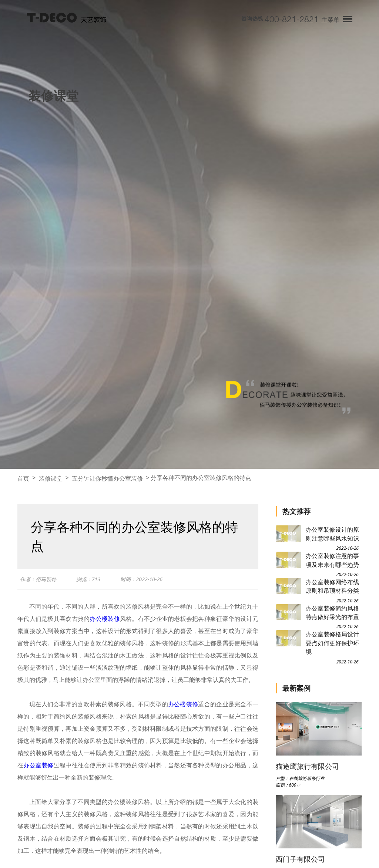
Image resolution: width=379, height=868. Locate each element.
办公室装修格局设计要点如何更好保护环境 (332, 643)
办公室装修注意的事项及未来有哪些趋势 (332, 560)
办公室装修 (38, 767)
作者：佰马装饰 (39, 581)
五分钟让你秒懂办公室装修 (107, 478)
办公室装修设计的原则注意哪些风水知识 (332, 534)
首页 (23, 478)
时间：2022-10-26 (146, 581)
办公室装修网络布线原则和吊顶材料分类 (332, 586)
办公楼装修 (105, 620)
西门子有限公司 (300, 859)
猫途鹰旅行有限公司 (307, 766)
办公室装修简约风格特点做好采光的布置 (332, 613)
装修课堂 (51, 478)
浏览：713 (92, 581)
